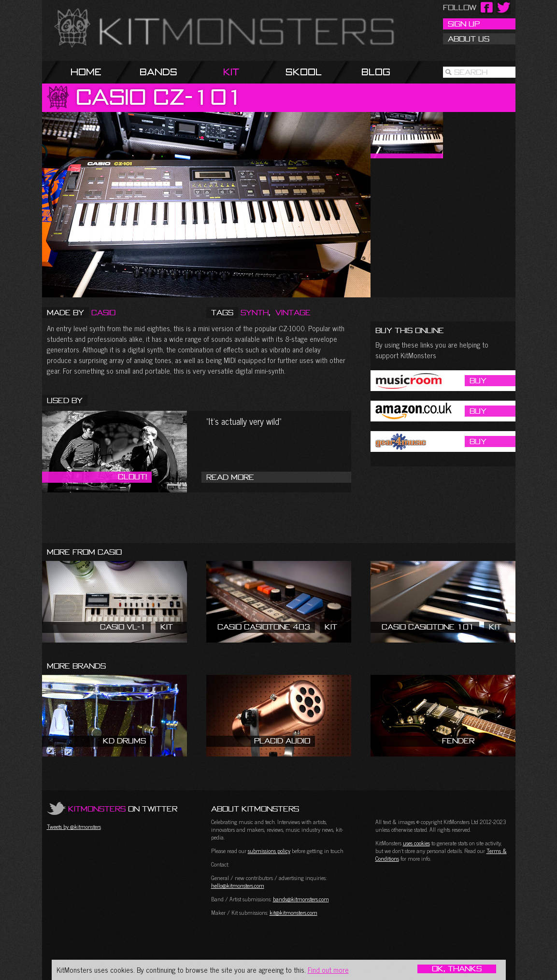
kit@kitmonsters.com (293, 912)
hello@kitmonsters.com (238, 885)
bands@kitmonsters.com (301, 899)
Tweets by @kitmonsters (74, 826)
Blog (376, 72)
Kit (231, 72)
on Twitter (123, 809)
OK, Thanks (457, 969)
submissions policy (269, 851)
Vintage (293, 312)
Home (86, 72)
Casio (103, 312)
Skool (304, 72)
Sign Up (464, 24)
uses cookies (416, 843)
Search (471, 72)
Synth (255, 312)
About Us (469, 39)
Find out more (328, 970)
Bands (158, 72)
